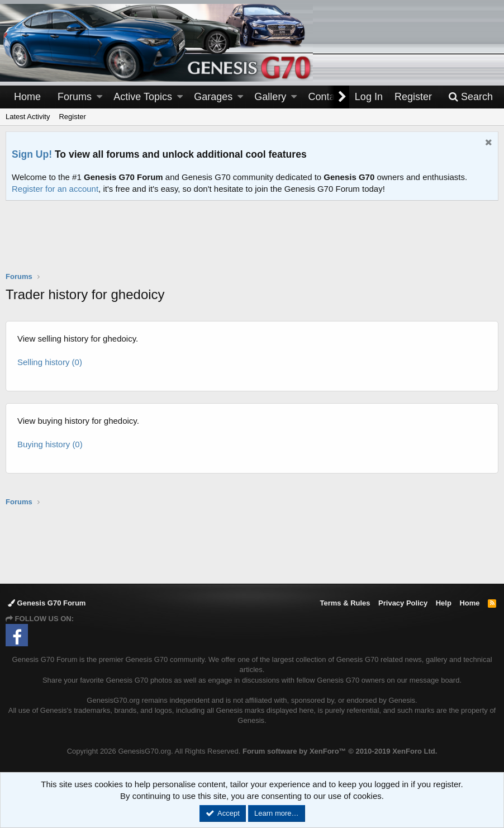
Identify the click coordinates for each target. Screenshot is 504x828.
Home (27, 97)
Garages (213, 97)
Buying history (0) (50, 444)
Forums (75, 97)
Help (444, 603)
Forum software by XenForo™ (340, 751)
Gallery (270, 97)
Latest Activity (28, 117)
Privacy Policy (403, 603)
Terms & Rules (345, 603)
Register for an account (55, 189)
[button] (99, 97)
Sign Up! (32, 154)
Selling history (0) (50, 362)
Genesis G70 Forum (47, 603)
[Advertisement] (252, 243)
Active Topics (143, 97)
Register (72, 117)
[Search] (470, 97)
